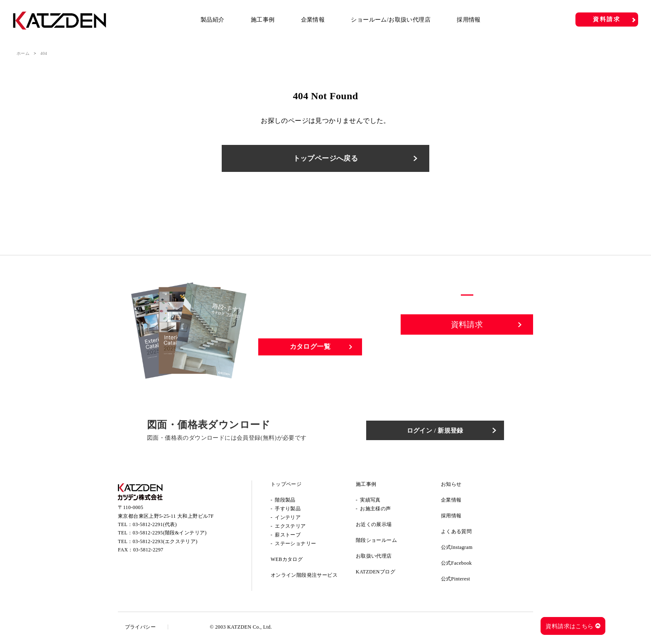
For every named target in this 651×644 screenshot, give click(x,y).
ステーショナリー (295, 546)
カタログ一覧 (310, 349)
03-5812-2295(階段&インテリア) (170, 537)
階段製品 (285, 502)
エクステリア (290, 528)
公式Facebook (456, 565)
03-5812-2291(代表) (155, 528)
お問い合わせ (467, 356)
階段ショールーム (376, 542)
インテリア (288, 519)
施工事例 (263, 20)
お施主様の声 (375, 511)
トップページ (286, 486)
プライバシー (142, 629)
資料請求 (607, 19)
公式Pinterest (455, 581)
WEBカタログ (287, 561)
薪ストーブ (288, 537)
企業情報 (313, 20)
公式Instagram (457, 549)
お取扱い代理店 (374, 558)
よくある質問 (456, 534)
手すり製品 (288, 511)
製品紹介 (213, 20)
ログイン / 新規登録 (442, 432)
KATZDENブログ (376, 574)
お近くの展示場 (374, 526)
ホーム (23, 53)
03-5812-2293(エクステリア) (165, 545)
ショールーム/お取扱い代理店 (391, 20)
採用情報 (469, 20)
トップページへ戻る (325, 159)
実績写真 (370, 502)
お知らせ (451, 486)
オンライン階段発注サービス (304, 577)
